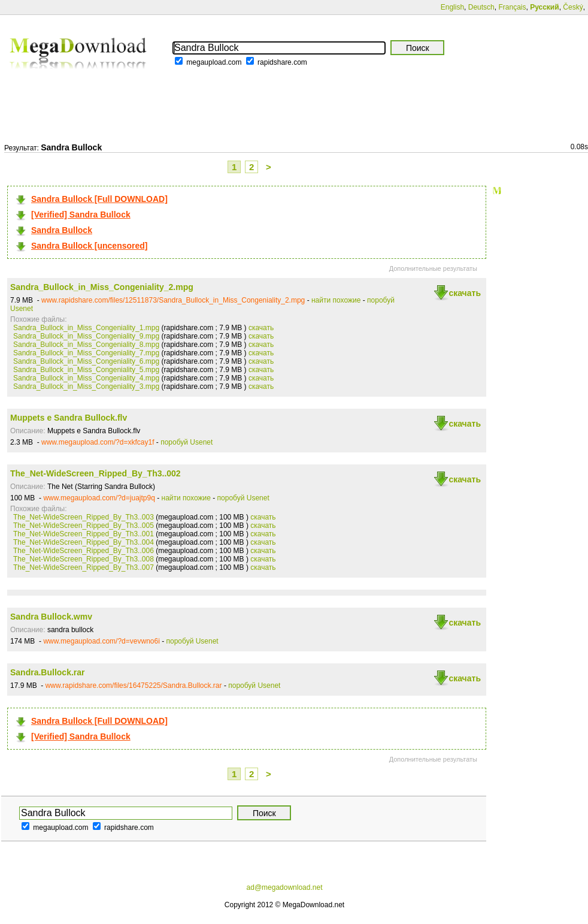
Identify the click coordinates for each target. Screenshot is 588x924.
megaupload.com (214, 62)
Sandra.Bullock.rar (48, 672)
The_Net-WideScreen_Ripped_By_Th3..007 (84, 567)
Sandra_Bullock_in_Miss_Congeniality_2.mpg (102, 287)
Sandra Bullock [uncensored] (89, 246)
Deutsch (481, 7)
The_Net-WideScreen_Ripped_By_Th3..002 (96, 473)
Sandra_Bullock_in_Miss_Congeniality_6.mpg (86, 361)
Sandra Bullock (62, 230)
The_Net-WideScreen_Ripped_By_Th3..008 (84, 559)
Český (573, 7)
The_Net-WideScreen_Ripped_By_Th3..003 (84, 517)
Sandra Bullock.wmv (51, 617)
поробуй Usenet (187, 442)
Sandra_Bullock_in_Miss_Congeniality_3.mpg (86, 386)
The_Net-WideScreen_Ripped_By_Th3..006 (84, 551)
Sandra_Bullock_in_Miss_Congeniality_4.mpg (86, 378)
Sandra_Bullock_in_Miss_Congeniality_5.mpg (86, 370)
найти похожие (336, 300)
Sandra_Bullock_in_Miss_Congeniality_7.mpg (86, 353)
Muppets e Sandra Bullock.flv (69, 418)
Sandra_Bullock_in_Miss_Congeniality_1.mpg (86, 328)
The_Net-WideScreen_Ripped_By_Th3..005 (84, 526)
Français (512, 7)
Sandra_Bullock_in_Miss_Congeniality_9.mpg (86, 336)
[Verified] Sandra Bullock (81, 215)
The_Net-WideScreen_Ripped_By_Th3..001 (84, 534)
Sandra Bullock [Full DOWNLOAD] (99, 199)
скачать (465, 293)
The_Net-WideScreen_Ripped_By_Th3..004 (84, 542)
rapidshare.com (282, 62)
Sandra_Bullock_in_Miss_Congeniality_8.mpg (86, 345)
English (452, 7)
